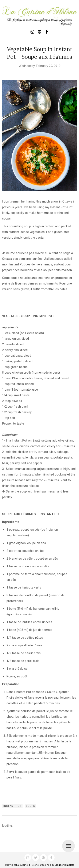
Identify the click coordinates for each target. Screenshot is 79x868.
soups (30, 806)
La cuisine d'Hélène (27, 865)
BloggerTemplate (64, 865)
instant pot (12, 806)
